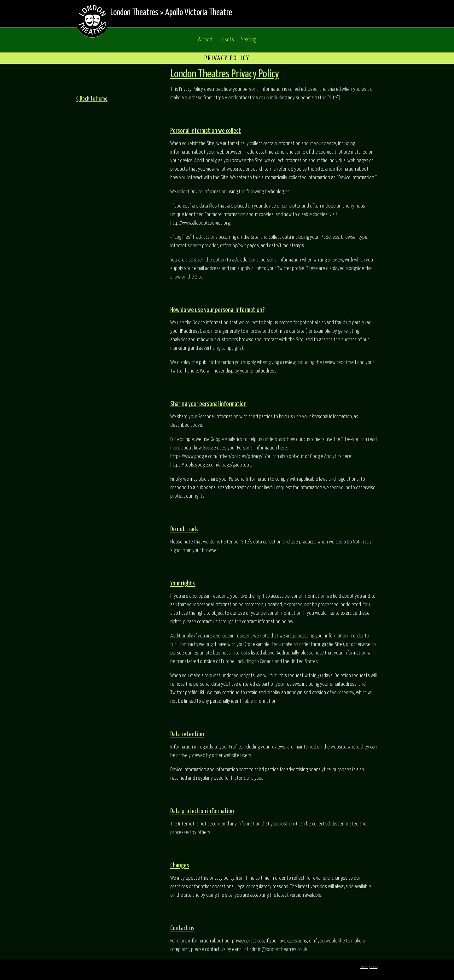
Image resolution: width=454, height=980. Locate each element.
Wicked (205, 40)
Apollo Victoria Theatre (199, 13)
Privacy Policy (369, 967)
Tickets (227, 40)
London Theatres (134, 13)
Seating (249, 40)
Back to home (92, 99)
